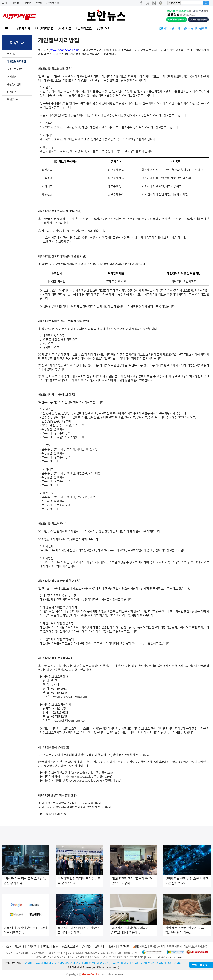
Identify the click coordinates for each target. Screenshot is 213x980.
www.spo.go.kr (82, 776)
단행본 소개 (13, 99)
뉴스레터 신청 (52, 3)
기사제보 (28, 3)
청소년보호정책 (15, 69)
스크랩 (39, 3)
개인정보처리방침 (49, 946)
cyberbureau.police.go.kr (86, 780)
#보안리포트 (84, 28)
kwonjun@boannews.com (70, 696)
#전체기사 (24, 28)
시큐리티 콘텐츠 (198, 28)
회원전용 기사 (172, 28)
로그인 (5, 3)
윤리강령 (12, 76)
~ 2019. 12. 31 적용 (55, 814)
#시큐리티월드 (44, 28)
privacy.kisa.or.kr (83, 772)
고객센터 (99, 946)
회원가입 (16, 3)
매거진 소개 (13, 92)
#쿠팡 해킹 (103, 28)
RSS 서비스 (141, 946)
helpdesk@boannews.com (70, 720)
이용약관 (12, 54)
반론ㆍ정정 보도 (201, 965)
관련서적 (125, 946)
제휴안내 (112, 946)
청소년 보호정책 (70, 946)
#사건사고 (65, 28)
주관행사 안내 (14, 84)
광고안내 (19, 946)
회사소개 (6, 946)
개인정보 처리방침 (17, 61)
